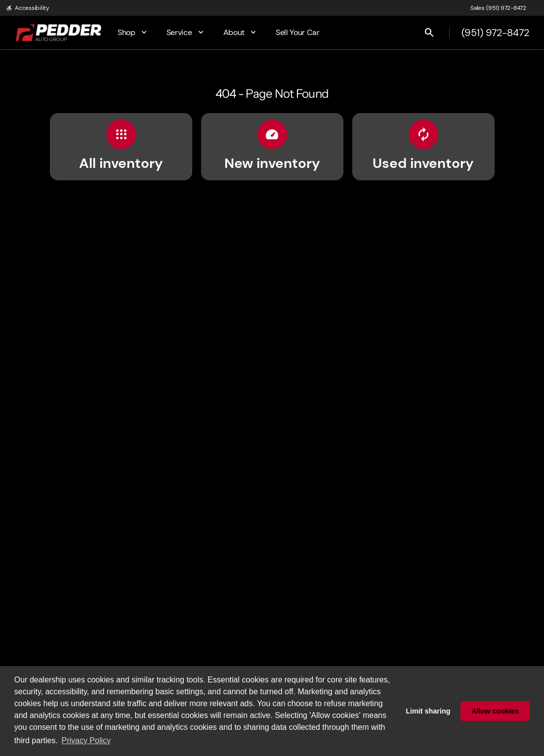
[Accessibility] (28, 8)
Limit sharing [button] (428, 711)
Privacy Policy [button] (86, 740)
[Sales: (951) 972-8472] (498, 8)
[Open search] (429, 33)
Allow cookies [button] (495, 711)
